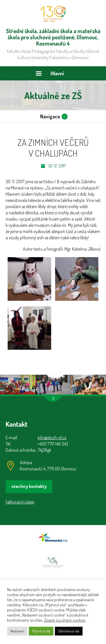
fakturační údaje (20, 502)
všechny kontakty (29, 486)
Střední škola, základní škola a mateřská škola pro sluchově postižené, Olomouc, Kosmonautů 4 (53, 14)
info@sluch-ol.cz (52, 438)
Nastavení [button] (17, 631)
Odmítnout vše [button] (69, 631)
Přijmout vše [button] (41, 631)
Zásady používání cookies (65, 620)
